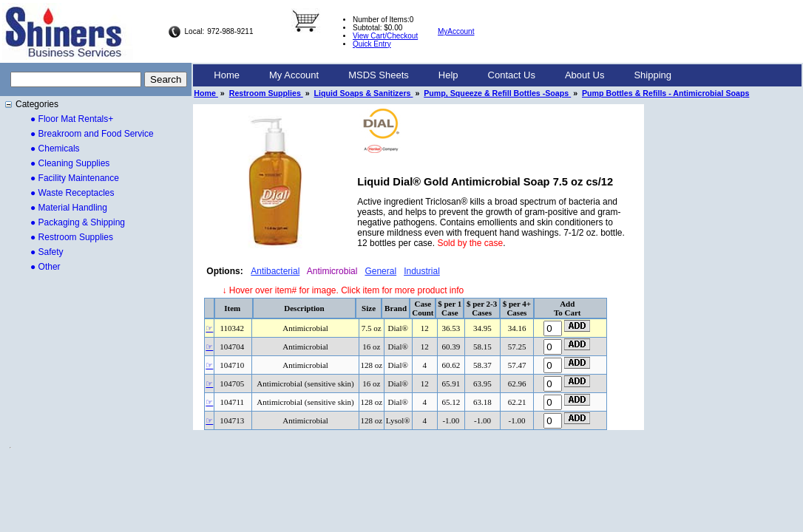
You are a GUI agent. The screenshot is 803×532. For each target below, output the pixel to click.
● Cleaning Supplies (70, 163)
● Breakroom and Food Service (92, 134)
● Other (45, 267)
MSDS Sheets (379, 75)
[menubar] (443, 75)
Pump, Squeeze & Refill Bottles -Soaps (497, 93)
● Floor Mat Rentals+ (72, 119)
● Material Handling (69, 208)
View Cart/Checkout (385, 36)
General (380, 271)
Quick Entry (372, 44)
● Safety (47, 252)
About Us (585, 75)
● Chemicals (55, 149)
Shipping (653, 75)
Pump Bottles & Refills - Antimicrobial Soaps (665, 93)
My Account (294, 75)
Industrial (422, 271)
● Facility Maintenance (75, 178)
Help (448, 75)
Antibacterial (275, 271)
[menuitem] (227, 75)
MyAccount (456, 31)
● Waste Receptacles (72, 193)
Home (227, 75)
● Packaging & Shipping (78, 222)
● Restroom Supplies (72, 237)
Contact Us (512, 75)
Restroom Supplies (266, 93)
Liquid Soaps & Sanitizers (364, 93)
